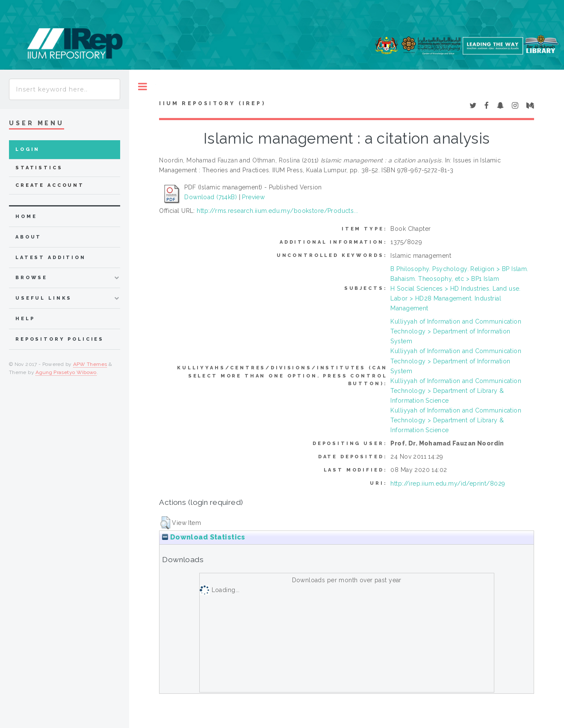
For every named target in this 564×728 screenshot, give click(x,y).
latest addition (51, 258)
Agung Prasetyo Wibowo (66, 372)
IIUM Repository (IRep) (212, 103)
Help (25, 319)
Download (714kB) (211, 197)
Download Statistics (204, 537)
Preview (253, 197)
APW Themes (90, 364)
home (26, 217)
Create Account (50, 185)
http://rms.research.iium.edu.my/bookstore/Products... (277, 211)
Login (28, 149)
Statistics (39, 168)
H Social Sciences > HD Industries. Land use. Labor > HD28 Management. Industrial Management (455, 298)
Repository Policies (60, 339)
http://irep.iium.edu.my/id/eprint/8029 (448, 483)
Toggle (143, 87)
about (28, 237)
